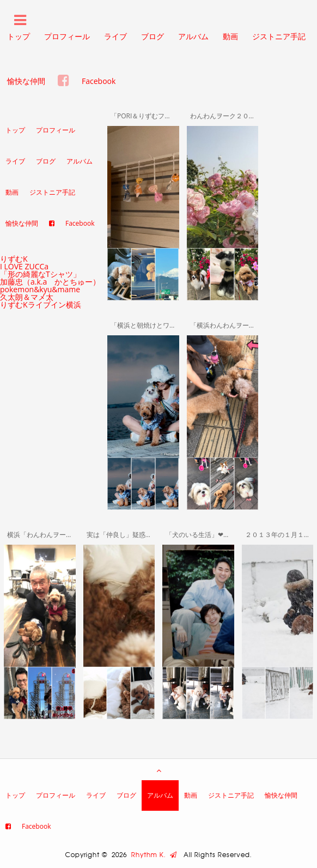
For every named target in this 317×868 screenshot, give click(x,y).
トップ (15, 130)
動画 (230, 36)
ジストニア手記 (279, 36)
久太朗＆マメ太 (27, 297)
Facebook (99, 81)
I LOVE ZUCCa (24, 266)
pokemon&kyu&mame (40, 289)
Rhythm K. (154, 855)
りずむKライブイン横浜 (41, 305)
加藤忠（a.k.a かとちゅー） (50, 282)
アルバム (193, 36)
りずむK (14, 259)
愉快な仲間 (26, 81)
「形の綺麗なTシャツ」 (40, 274)
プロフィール (67, 36)
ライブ (115, 36)
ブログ (153, 36)
